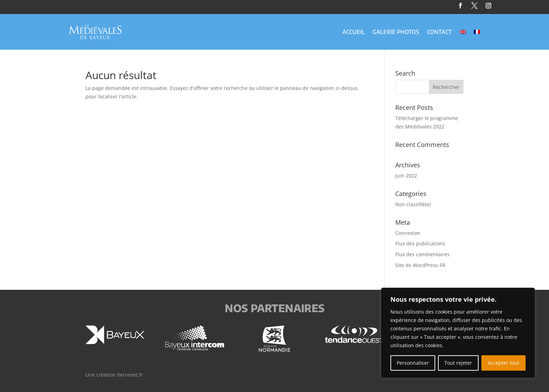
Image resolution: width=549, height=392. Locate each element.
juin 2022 (406, 176)
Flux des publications (420, 243)
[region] (458, 333)
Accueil (354, 32)
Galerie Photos (396, 32)
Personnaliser (413, 363)
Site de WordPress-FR (420, 265)
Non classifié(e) (413, 204)
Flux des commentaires (422, 254)
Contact (439, 32)
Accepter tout (503, 363)
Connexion (408, 233)
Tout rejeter (458, 363)
